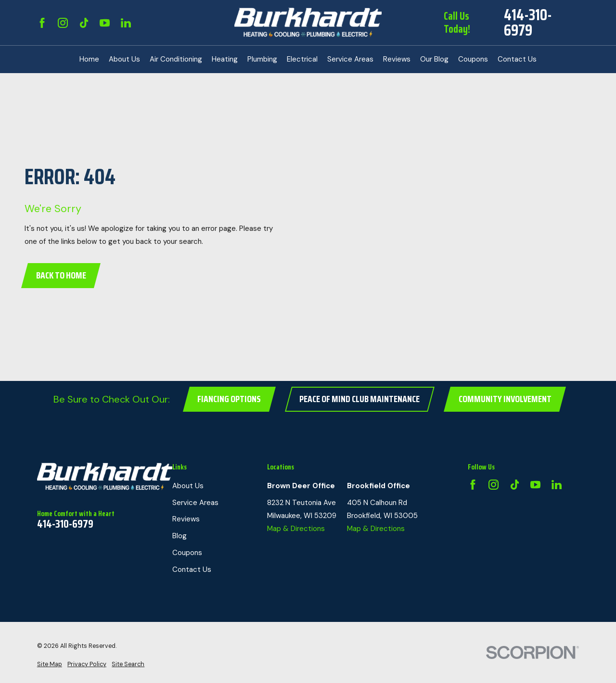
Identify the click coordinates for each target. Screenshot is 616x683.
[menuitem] (50, 664)
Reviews (186, 519)
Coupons (187, 553)
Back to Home (61, 275)
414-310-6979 (528, 23)
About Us (188, 486)
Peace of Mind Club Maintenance (359, 399)
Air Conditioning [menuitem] (176, 59)
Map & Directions (296, 529)
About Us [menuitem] (124, 59)
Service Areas (195, 503)
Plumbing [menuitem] (262, 59)
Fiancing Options (229, 399)
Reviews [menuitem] (397, 59)
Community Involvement (505, 399)
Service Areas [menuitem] (350, 59)
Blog (180, 536)
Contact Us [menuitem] (517, 59)
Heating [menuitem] (225, 59)
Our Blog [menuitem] (434, 59)
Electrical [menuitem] (302, 59)
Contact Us (192, 569)
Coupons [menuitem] (473, 59)
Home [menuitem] (89, 59)
